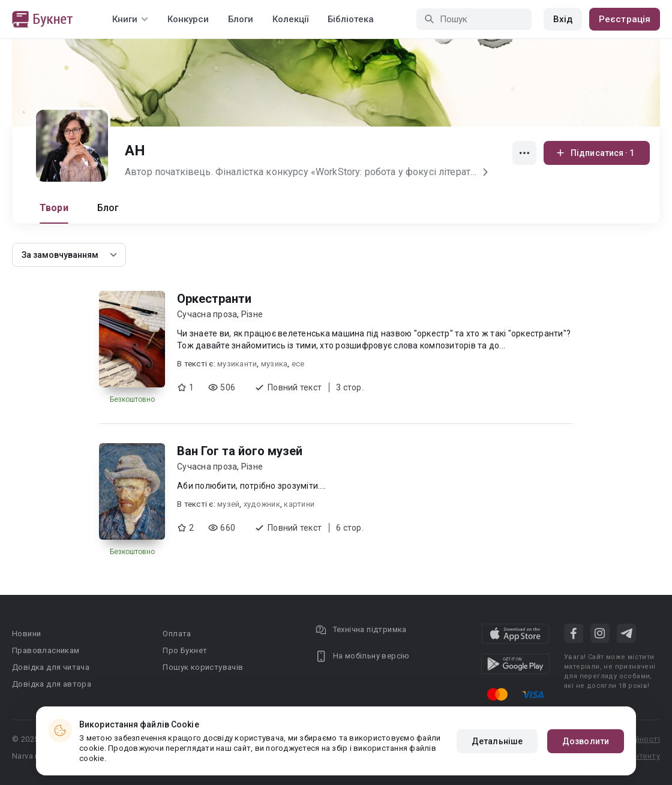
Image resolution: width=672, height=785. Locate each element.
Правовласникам (46, 650)
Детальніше (497, 741)
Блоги (241, 19)
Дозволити (586, 741)
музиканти (237, 364)
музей (228, 504)
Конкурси (188, 19)
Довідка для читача (51, 667)
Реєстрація (625, 19)
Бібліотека (351, 19)
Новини (26, 634)
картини (299, 504)
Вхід (563, 19)
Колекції (290, 19)
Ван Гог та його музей (240, 451)
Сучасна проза (207, 314)
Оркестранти (214, 299)
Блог (108, 208)
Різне (252, 314)
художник (262, 504)
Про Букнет (185, 650)
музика (274, 364)
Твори (54, 208)
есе (298, 364)
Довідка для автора (52, 684)
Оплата (177, 634)
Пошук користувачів (203, 667)
